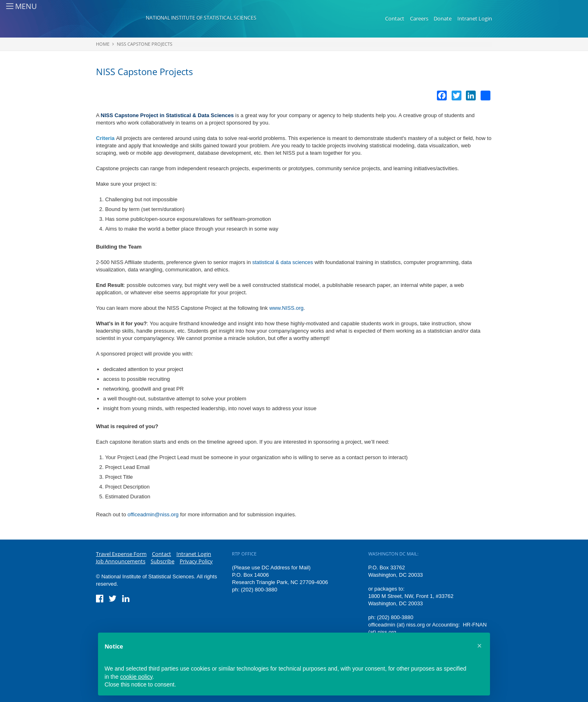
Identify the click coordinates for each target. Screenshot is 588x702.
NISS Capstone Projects (145, 44)
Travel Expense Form (121, 554)
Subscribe (163, 561)
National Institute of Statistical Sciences (201, 18)
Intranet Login (475, 18)
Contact (395, 18)
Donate (443, 18)
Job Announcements (121, 561)
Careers (419, 18)
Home (103, 44)
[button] (479, 646)
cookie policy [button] (136, 677)
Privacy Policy (196, 561)
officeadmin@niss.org (153, 514)
